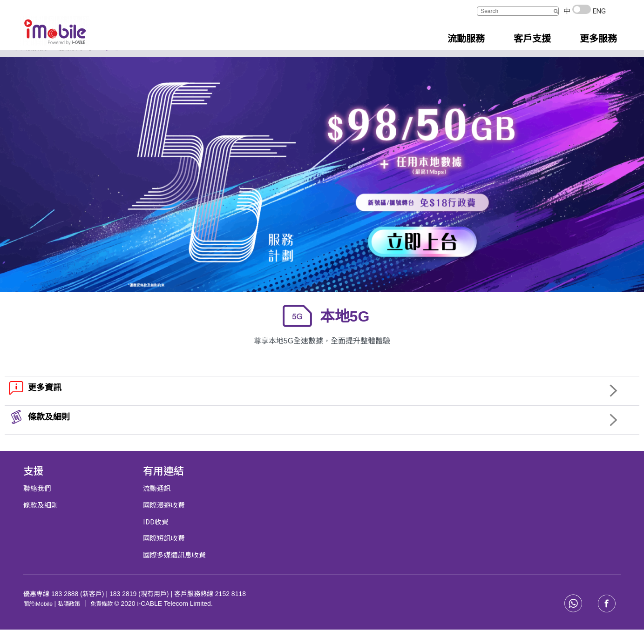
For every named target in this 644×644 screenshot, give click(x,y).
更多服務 (598, 39)
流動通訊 (157, 504)
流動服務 (31, 63)
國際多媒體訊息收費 (174, 569)
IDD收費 (156, 536)
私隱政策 (75, 617)
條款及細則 (49, 433)
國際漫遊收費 (164, 520)
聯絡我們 (37, 504)
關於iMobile (41, 617)
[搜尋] (556, 11)
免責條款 (113, 617)
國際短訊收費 (164, 553)
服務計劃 (75, 63)
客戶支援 (532, 39)
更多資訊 (45, 403)
